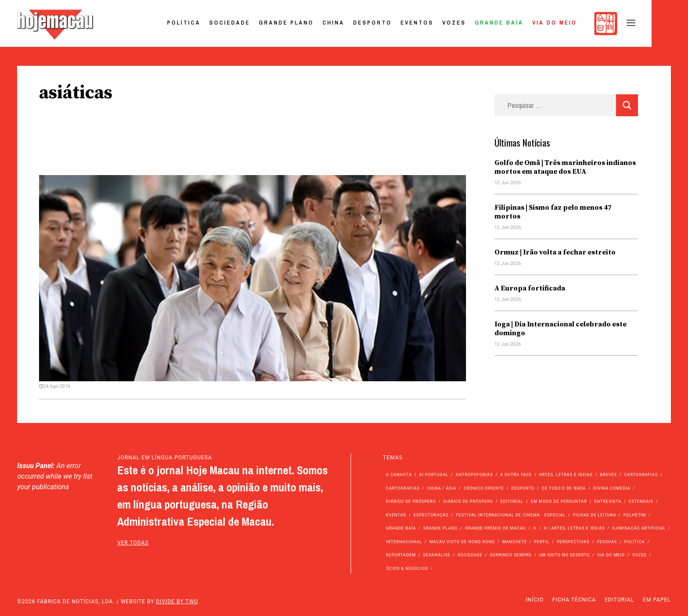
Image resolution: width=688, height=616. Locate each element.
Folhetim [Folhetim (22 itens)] (635, 515)
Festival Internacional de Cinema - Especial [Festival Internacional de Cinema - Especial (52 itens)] (511, 515)
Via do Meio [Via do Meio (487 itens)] (611, 555)
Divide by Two (177, 602)
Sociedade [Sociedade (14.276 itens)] (470, 555)
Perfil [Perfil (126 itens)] (542, 542)
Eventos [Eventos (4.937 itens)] (396, 515)
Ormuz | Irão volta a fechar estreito (555, 252)
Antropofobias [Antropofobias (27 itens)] (475, 475)
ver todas (133, 543)
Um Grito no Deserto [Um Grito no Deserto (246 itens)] (565, 555)
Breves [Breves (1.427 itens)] (609, 475)
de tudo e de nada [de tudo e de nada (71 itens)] (564, 488)
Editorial (619, 600)
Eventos (453, 23)
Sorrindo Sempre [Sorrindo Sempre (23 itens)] (511, 555)
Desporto (408, 23)
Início (534, 600)
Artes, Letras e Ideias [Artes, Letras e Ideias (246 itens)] (566, 475)
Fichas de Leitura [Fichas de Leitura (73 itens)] (595, 515)
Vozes (490, 23)
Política (220, 23)
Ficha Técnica (574, 600)
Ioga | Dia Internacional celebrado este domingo (561, 329)
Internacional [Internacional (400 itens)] (404, 542)
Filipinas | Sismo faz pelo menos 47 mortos (553, 212)
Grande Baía (535, 23)
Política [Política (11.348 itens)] (635, 542)
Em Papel (657, 600)
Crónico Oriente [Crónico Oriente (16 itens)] (484, 488)
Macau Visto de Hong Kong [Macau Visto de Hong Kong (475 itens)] (462, 542)
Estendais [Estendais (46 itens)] (641, 501)
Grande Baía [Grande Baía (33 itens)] (401, 528)
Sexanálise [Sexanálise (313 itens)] (437, 555)
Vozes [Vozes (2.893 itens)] (640, 555)
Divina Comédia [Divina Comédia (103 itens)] (612, 488)
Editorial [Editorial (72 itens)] (512, 501)
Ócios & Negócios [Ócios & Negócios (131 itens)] (407, 569)
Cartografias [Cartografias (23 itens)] (403, 488)
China (369, 23)
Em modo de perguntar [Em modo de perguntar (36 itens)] (559, 501)
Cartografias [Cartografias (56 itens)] (641, 475)
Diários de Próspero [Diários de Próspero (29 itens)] (468, 501)
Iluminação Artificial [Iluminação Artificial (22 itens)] (639, 528)
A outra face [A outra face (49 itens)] (516, 475)
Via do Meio (591, 23)
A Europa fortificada (530, 288)
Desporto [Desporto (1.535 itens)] (523, 488)
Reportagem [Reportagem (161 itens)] (401, 555)
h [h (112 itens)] (535, 528)
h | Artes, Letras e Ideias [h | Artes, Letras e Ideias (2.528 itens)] (574, 528)
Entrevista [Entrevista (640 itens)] (608, 501)
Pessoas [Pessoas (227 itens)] (607, 542)
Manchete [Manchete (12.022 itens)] (515, 542)
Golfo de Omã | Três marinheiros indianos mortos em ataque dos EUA (565, 167)
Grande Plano (322, 23)
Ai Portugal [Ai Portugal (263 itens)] (434, 475)
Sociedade (266, 23)
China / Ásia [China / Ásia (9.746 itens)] (442, 488)
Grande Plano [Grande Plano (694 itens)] (441, 528)
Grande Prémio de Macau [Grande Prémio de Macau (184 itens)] (496, 528)
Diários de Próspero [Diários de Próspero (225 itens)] (411, 501)
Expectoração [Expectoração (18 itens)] (431, 515)
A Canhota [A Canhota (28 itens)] (399, 475)
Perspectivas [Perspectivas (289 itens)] (573, 542)
